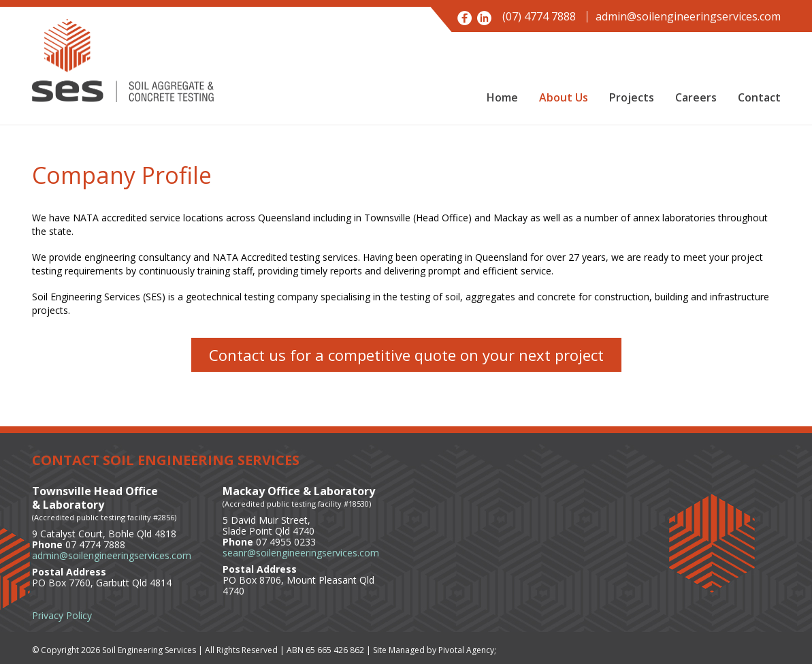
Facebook (465, 18)
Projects (632, 97)
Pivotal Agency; (467, 650)
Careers (696, 97)
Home (502, 97)
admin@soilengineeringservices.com (688, 17)
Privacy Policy (62, 615)
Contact (759, 97)
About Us (564, 97)
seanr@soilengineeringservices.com (301, 553)
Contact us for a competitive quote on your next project (406, 355)
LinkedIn (484, 18)
